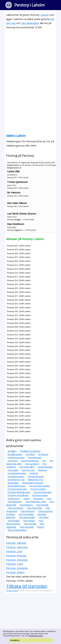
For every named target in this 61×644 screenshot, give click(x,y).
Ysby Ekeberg (26, 505)
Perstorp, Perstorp (16, 556)
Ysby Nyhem (29, 521)
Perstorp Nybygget (43, 492)
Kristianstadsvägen (17, 473)
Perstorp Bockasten (17, 489)
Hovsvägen (13, 470)
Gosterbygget (35, 457)
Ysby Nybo (44, 517)
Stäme (27, 499)
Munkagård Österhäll (33, 483)
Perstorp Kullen (38, 489)
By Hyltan (30, 454)
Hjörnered (13, 461)
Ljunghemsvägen (16, 476)
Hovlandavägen (45, 467)
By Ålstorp (43, 454)
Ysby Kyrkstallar (26, 514)
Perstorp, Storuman (17, 560)
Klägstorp (43, 470)
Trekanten (38, 499)
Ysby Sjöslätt (30, 524)
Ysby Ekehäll (42, 505)
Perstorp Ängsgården (18, 495)
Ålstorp (41, 527)
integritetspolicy (36, 636)
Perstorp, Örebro (15, 572)
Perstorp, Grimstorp (17, 547)
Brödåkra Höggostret (30, 451)
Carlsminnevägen (16, 457)
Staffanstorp (14, 499)
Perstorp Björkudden (40, 486)
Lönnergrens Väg (16, 480)
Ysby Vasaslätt (27, 527)
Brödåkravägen (15, 454)
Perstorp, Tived (15, 564)
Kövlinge (34, 473)
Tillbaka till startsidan (27, 586)
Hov (44, 461)
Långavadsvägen (36, 476)
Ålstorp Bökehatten (17, 530)
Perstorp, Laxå (14, 551)
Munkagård (13, 483)
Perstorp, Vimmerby (17, 568)
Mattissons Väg (35, 480)
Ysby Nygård (14, 521)
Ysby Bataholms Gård (36, 502)
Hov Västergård (27, 467)
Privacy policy (12, 590)
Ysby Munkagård (30, 23)
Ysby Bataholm (15, 502)
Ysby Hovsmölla (34, 508)
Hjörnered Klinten (30, 461)
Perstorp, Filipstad (16, 543)
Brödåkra (12, 451)
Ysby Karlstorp (28, 511)
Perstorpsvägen (40, 495)
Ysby (49, 499)
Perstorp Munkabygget (19, 492)
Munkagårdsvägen (17, 486)
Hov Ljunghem (32, 464)
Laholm (45, 15)
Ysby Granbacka (15, 508)
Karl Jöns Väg (28, 470)
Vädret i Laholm (16, 136)
